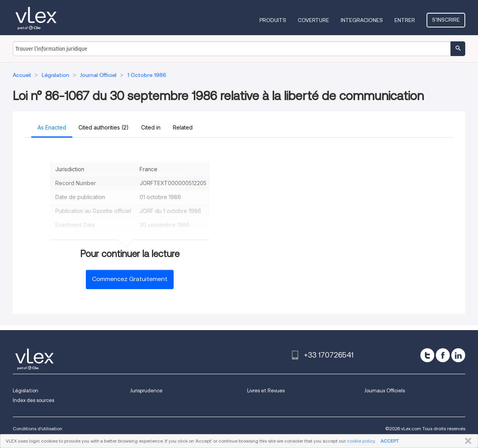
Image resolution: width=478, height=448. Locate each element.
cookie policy (361, 441)
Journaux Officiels (385, 391)
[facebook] (443, 355)
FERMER (467, 441)
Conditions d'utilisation (38, 428)
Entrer (405, 20)
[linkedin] (458, 355)
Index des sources (33, 400)
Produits (273, 20)
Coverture (313, 20)
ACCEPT (390, 441)
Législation (26, 391)
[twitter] (427, 355)
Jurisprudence (146, 391)
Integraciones (362, 20)
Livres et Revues (266, 391)
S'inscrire (446, 20)
